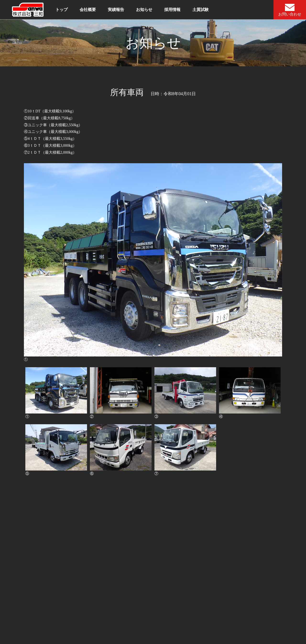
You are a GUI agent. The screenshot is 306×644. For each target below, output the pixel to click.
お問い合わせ (290, 10)
